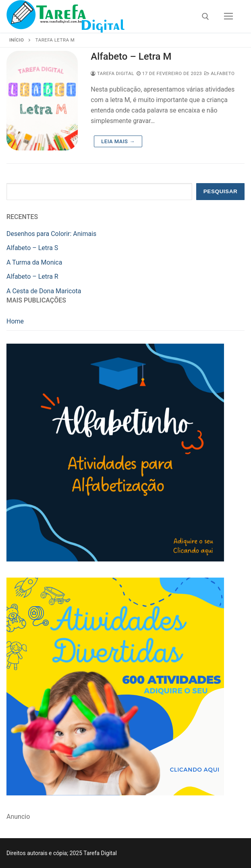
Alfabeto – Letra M (131, 56)
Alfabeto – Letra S (32, 248)
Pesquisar (221, 191)
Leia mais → (118, 141)
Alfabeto (219, 73)
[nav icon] (228, 17)
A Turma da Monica (34, 262)
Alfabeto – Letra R (32, 276)
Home (15, 321)
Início (17, 40)
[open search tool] (205, 17)
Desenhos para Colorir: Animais (51, 234)
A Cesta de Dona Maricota (44, 291)
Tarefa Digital (112, 73)
